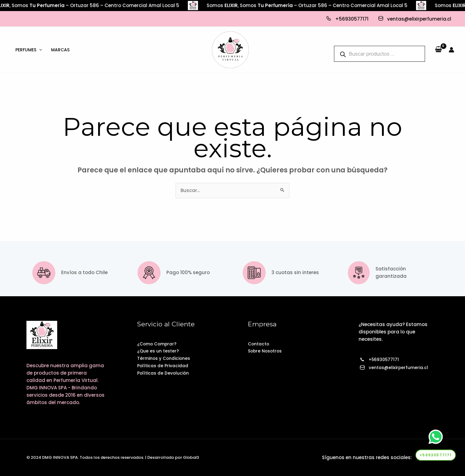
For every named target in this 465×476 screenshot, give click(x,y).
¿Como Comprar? (159, 344)
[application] (39, 50)
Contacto (260, 344)
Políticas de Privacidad (165, 366)
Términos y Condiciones (166, 358)
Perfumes (29, 50)
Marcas (60, 50)
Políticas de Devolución (165, 373)
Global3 (191, 457)
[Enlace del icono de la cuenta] (451, 50)
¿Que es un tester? (159, 351)
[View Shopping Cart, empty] (438, 50)
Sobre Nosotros (266, 351)
